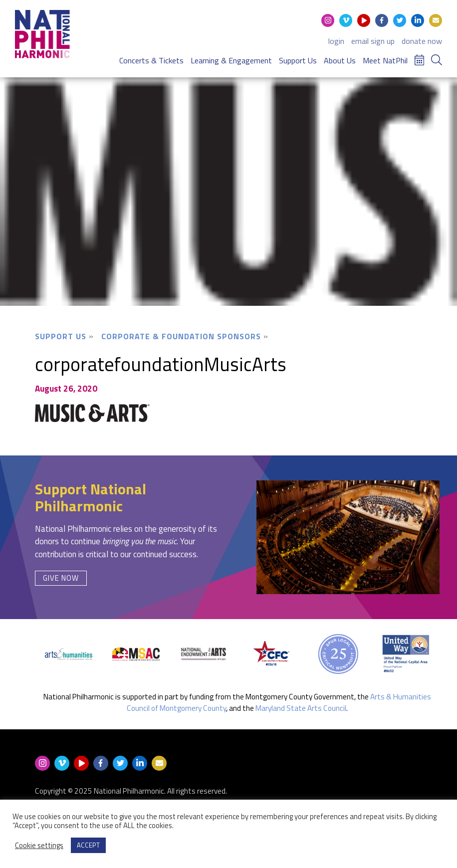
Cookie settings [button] (39, 846)
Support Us (298, 60)
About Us (340, 60)
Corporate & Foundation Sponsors (181, 336)
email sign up (373, 41)
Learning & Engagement (231, 60)
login (336, 41)
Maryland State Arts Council (301, 708)
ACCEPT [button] (88, 845)
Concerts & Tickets (151, 60)
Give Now (61, 578)
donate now (422, 41)
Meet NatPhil (385, 60)
